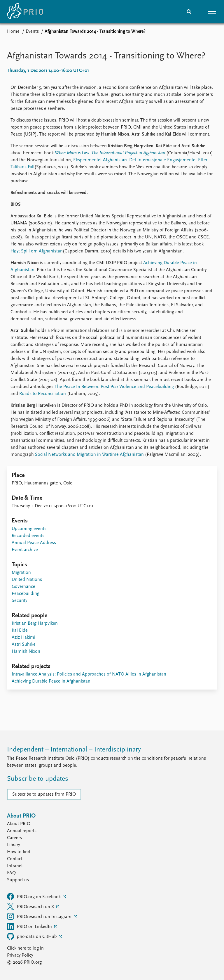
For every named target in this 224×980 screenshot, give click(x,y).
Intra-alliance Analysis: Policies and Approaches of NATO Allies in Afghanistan (89, 674)
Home (13, 32)
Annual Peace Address (34, 543)
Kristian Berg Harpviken (35, 624)
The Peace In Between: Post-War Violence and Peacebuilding (114, 387)
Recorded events (28, 536)
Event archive (25, 550)
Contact (15, 859)
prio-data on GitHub (32, 936)
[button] (212, 12)
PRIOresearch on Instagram (40, 916)
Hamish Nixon (26, 652)
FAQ (11, 873)
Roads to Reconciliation (43, 394)
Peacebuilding (26, 594)
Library (13, 845)
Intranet (15, 866)
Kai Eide (20, 631)
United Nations (27, 580)
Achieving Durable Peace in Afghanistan (51, 681)
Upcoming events (29, 529)
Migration (21, 573)
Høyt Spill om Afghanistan (37, 251)
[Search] (189, 12)
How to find (19, 852)
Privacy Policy (20, 955)
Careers (14, 838)
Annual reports (22, 831)
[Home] (25, 12)
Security (19, 601)
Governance (23, 587)
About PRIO (19, 824)
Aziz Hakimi (23, 638)
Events (32, 32)
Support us (18, 880)
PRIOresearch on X (31, 906)
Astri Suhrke (24, 645)
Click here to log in (25, 948)
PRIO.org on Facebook (34, 896)
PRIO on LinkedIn (30, 926)
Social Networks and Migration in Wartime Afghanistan (89, 455)
